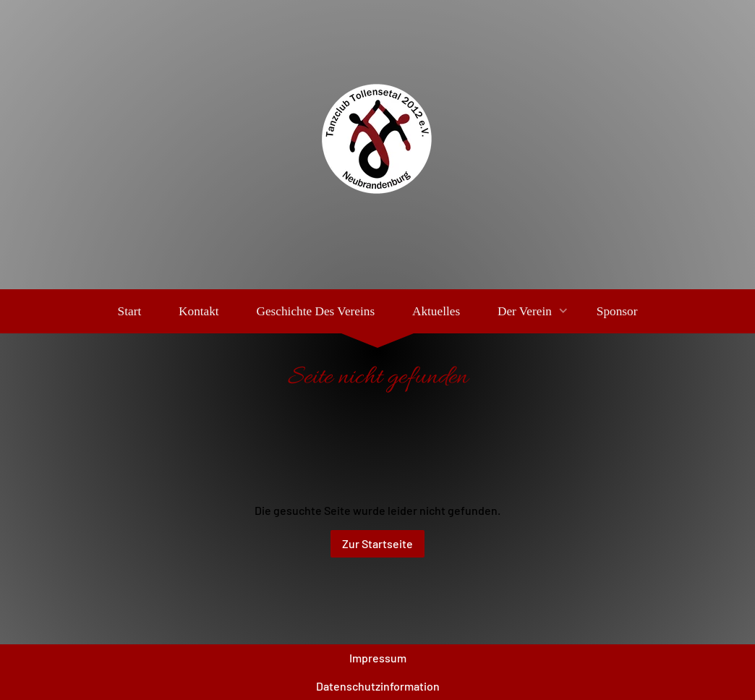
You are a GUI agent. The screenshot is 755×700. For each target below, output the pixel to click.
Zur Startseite (377, 543)
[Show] (563, 312)
